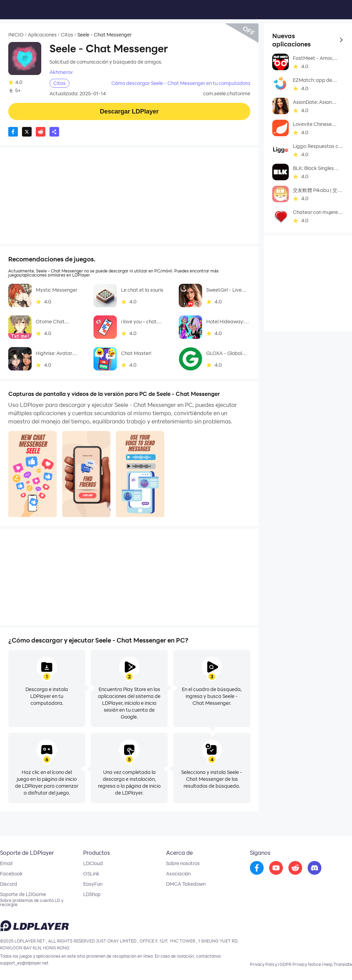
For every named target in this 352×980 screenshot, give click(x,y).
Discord (9, 884)
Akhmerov (61, 72)
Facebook (11, 874)
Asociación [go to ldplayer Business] (178, 874)
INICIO (16, 35)
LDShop (92, 894)
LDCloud (93, 863)
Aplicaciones (42, 35)
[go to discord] (315, 868)
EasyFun (93, 884)
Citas (67, 35)
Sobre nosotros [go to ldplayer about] (183, 863)
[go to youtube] (276, 868)
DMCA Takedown (186, 884)
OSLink (91, 874)
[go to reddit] (295, 868)
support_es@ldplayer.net (24, 963)
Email (6, 863)
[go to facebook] (257, 868)
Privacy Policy (263, 964)
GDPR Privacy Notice (300, 964)
